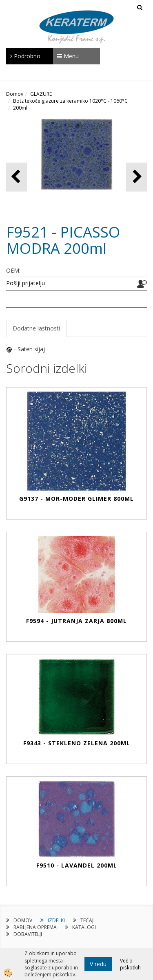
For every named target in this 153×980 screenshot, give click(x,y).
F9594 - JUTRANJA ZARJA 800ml (76, 621)
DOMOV (23, 920)
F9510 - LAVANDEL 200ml (77, 865)
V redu (98, 964)
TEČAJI (88, 920)
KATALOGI (84, 927)
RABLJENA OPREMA (35, 927)
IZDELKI (56, 920)
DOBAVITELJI (28, 934)
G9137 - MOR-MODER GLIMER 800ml (76, 499)
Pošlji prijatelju (25, 283)
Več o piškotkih (130, 964)
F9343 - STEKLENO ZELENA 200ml (77, 743)
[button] (136, 177)
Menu (68, 56)
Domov (15, 94)
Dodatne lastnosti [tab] (36, 328)
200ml (20, 108)
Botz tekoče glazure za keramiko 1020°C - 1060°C (70, 101)
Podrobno (25, 56)
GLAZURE (41, 94)
